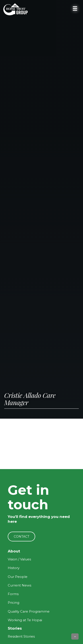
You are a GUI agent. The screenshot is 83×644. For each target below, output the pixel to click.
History (14, 568)
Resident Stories (21, 636)
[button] (75, 636)
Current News (19, 585)
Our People (18, 577)
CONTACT (21, 537)
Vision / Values (19, 559)
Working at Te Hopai (25, 620)
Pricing (14, 603)
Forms (13, 594)
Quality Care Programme (29, 611)
